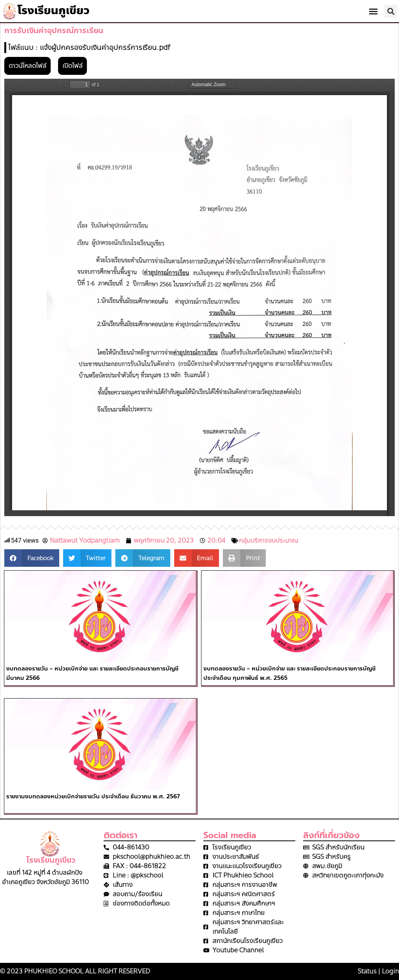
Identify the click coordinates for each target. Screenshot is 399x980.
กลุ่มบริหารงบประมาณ (268, 540)
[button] (373, 11)
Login (390, 971)
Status (367, 971)
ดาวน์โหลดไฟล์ (27, 66)
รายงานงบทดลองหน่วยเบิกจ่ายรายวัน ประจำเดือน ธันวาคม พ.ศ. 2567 (93, 796)
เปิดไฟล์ (72, 66)
